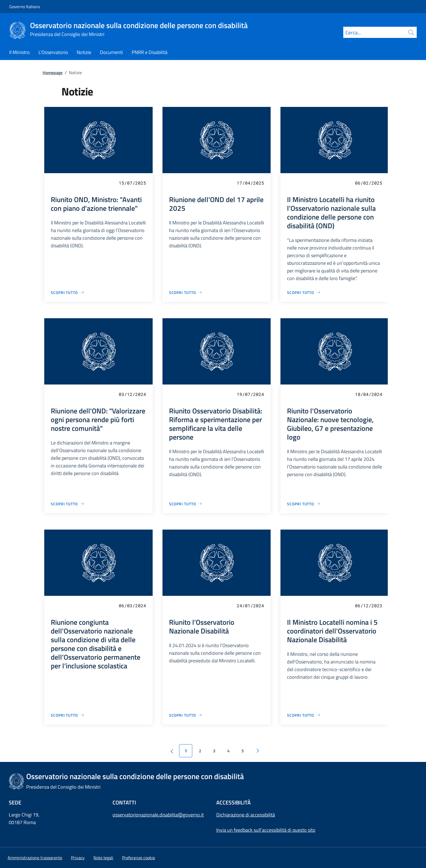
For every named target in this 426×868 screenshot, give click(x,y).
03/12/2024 (132, 394)
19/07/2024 (250, 394)
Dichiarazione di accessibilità (246, 815)
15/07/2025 (132, 183)
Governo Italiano (25, 7)
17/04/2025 (250, 183)
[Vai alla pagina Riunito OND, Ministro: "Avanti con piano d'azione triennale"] (68, 292)
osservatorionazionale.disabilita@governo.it (158, 815)
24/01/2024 (250, 606)
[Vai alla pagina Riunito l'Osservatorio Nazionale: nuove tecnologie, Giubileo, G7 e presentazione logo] (304, 504)
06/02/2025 (369, 183)
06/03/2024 (132, 606)
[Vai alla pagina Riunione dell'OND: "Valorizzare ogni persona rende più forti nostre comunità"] (68, 504)
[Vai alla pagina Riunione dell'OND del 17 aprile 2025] (186, 292)
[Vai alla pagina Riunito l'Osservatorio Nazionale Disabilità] (186, 715)
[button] (139, 858)
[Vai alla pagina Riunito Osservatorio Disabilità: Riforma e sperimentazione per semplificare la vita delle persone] (186, 504)
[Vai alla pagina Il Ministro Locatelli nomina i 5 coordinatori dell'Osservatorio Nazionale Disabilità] (304, 715)
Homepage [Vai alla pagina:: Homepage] (53, 73)
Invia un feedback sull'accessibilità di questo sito (266, 830)
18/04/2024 (369, 394)
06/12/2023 (369, 606)
